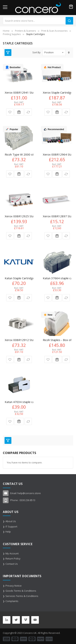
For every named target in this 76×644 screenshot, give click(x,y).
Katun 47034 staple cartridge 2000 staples (33, 402)
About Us (11, 521)
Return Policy (13, 559)
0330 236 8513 (27, 500)
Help (8, 532)
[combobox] (38, 21)
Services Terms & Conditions (22, 596)
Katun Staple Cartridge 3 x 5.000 (26, 278)
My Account (12, 553)
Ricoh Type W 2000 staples (23, 154)
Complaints (12, 601)
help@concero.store (29, 493)
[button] (10, 112)
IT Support (11, 526)
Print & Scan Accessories (54, 31)
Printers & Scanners (25, 31)
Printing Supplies (12, 34)
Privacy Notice (14, 586)
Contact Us (12, 564)
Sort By (36, 52)
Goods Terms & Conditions (21, 591)
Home (6, 31)
